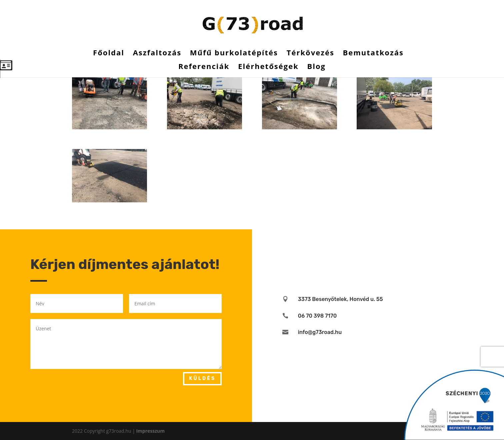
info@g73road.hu (320, 332)
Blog (316, 67)
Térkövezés (310, 54)
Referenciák (204, 67)
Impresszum (150, 431)
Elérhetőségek (268, 67)
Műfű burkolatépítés (234, 54)
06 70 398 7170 (317, 316)
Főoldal (109, 54)
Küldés (202, 378)
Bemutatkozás (373, 54)
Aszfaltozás (157, 54)
